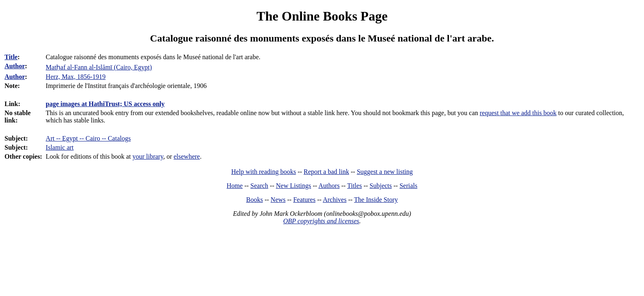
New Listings (294, 186)
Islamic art (60, 147)
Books (254, 200)
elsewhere (187, 156)
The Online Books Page (322, 16)
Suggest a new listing (385, 172)
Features (304, 200)
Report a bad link (326, 172)
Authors (329, 186)
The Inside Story (376, 200)
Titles (354, 186)
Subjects (381, 186)
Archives (335, 200)
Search (260, 186)
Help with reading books (264, 172)
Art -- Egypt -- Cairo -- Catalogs (88, 138)
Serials (409, 186)
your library (148, 156)
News (278, 200)
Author (15, 66)
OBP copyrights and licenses (321, 221)
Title (11, 57)
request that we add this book (518, 113)
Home (235, 186)
